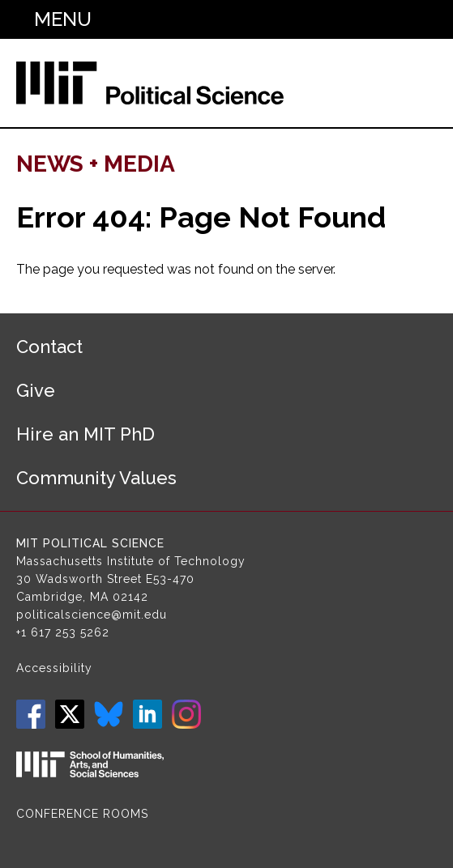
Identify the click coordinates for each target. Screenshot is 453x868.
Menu (63, 19)
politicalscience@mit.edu (92, 615)
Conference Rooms (82, 814)
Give (36, 390)
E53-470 (170, 579)
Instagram (186, 714)
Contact (49, 347)
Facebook (31, 714)
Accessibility (54, 668)
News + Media (96, 164)
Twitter (70, 714)
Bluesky (109, 714)
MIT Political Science (90, 543)
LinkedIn (147, 714)
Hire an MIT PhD (85, 434)
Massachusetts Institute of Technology (131, 561)
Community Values (96, 478)
